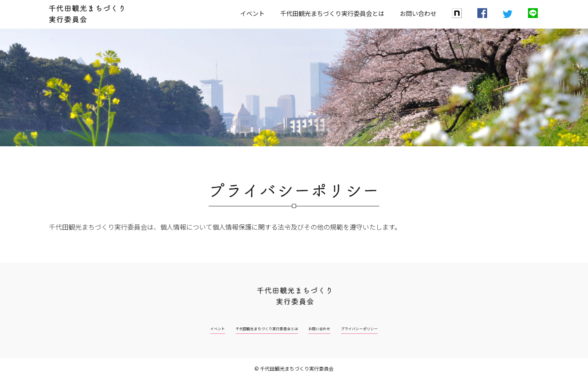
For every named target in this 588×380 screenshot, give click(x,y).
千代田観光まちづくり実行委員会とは (332, 13)
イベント (252, 13)
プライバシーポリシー (382, 328)
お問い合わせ (418, 13)
